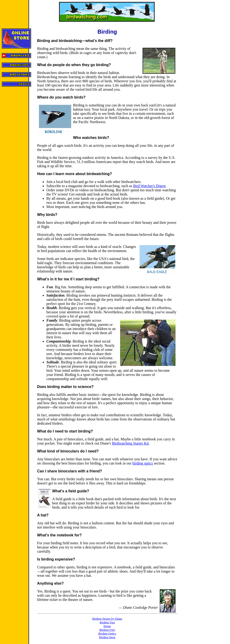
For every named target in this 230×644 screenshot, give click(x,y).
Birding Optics (107, 633)
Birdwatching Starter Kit (130, 443)
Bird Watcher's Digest (149, 186)
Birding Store (107, 637)
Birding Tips (107, 622)
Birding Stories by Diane (107, 619)
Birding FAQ (107, 630)
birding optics (143, 463)
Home (107, 626)
